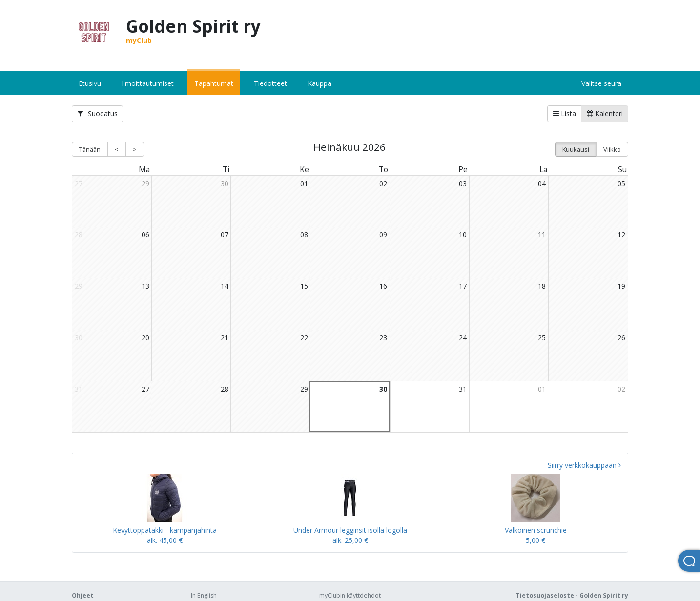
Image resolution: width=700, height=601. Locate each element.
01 (304, 183)
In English (204, 595)
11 (542, 235)
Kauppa (319, 83)
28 (225, 389)
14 (225, 286)
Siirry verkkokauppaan (584, 465)
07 (225, 235)
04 (542, 183)
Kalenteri (605, 114)
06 (145, 235)
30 (225, 183)
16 (383, 286)
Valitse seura (601, 83)
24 (463, 338)
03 (463, 183)
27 (145, 389)
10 (463, 235)
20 (145, 338)
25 (542, 338)
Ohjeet (83, 595)
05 (621, 183)
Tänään (90, 149)
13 (145, 286)
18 (542, 286)
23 (383, 338)
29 (145, 183)
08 (304, 235)
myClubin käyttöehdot (350, 595)
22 (304, 338)
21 (225, 338)
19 (621, 286)
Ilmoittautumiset (148, 83)
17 (463, 286)
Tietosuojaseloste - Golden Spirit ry (572, 595)
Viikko (612, 149)
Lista (565, 114)
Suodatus (98, 114)
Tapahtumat (214, 83)
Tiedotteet (270, 83)
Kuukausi (576, 149)
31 (463, 389)
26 (621, 338)
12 (621, 235)
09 (383, 235)
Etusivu (90, 83)
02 (383, 183)
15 (304, 286)
